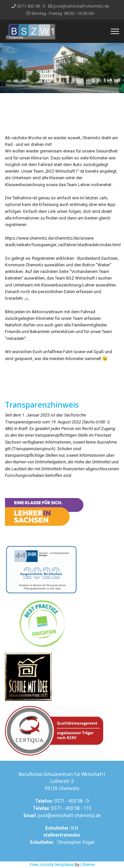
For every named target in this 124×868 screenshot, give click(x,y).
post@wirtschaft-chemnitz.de (81, 6)
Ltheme (87, 865)
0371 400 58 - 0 (31, 6)
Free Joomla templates (52, 865)
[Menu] (115, 31)
